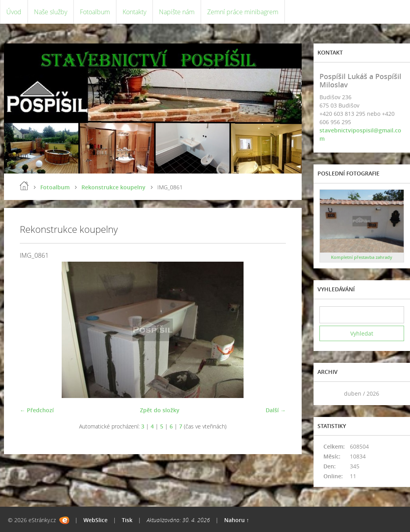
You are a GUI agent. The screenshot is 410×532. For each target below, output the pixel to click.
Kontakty (134, 12)
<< (328, 393)
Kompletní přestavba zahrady (362, 257)
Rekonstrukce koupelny (113, 187)
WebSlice (95, 520)
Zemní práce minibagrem (243, 12)
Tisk (127, 520)
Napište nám (177, 12)
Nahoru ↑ (237, 520)
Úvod (14, 12)
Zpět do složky (160, 410)
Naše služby (51, 12)
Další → (276, 410)
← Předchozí (37, 410)
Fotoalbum (95, 12)
